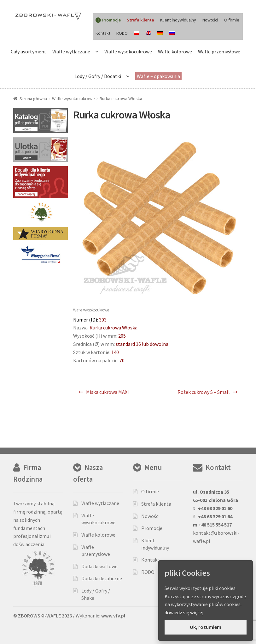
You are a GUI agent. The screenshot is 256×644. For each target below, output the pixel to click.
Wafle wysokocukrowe (128, 51)
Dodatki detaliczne (102, 578)
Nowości (210, 20)
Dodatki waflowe (99, 566)
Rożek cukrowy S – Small (204, 392)
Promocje (152, 528)
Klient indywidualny (178, 20)
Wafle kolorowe (175, 51)
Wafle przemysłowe (219, 51)
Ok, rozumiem (206, 627)
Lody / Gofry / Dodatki (98, 76)
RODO (122, 33)
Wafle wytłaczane (71, 51)
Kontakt (103, 33)
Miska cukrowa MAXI (108, 392)
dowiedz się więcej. (184, 612)
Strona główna (33, 99)
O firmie (232, 20)
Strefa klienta (156, 504)
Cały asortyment (29, 51)
